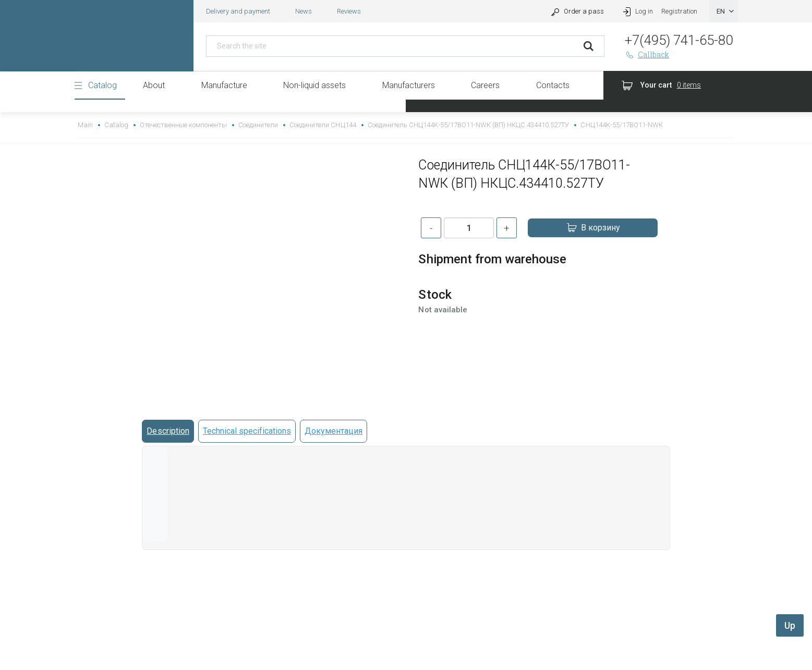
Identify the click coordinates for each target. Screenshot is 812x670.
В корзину (593, 228)
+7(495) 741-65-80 (679, 40)
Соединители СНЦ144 (323, 125)
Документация (334, 431)
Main (85, 125)
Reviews (349, 11)
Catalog (102, 85)
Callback (647, 54)
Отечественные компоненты (183, 125)
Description (168, 431)
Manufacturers (409, 85)
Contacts (553, 85)
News (304, 11)
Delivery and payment (238, 11)
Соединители (258, 125)
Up (790, 625)
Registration (679, 11)
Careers (485, 85)
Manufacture (224, 85)
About (154, 85)
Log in (637, 11)
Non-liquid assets (314, 85)
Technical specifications (247, 431)
